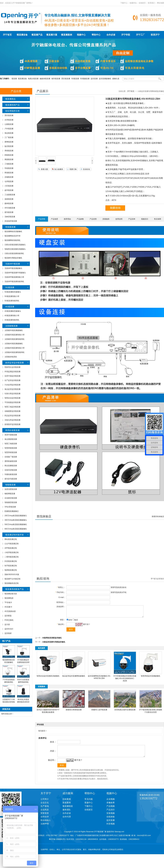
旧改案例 (67, 803)
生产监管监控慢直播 (12, 380)
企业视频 (111, 803)
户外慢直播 (9, 129)
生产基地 (45, 810)
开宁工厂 (140, 35)
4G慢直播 (10, 307)
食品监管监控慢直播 (12, 389)
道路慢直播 (9, 199)
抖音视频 (111, 828)
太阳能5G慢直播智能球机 (14, 339)
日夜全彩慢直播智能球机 (14, 253)
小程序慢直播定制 (12, 552)
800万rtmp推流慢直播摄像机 (16, 529)
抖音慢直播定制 (11, 561)
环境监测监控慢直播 (12, 372)
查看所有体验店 (158, 517)
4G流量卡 (8, 607)
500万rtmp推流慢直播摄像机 (16, 524)
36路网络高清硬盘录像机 (52, 640)
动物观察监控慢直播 (12, 411)
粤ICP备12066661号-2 (58, 844)
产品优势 (93, 219)
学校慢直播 (9, 168)
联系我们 (151, 3)
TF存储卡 (8, 602)
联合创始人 (46, 825)
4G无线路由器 (10, 611)
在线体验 (111, 821)
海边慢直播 (9, 133)
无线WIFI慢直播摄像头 (13, 268)
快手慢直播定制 (11, 566)
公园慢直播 (9, 124)
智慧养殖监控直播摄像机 (151, 678)
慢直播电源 (9, 598)
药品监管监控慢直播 (12, 416)
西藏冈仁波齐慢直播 (99, 712)
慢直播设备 (22, 35)
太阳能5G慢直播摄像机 (14, 330)
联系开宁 (155, 35)
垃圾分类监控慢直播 (12, 394)
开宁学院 (126, 35)
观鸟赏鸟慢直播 (11, 479)
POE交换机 (9, 620)
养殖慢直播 (9, 151)
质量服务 (106, 219)
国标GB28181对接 (12, 574)
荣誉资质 (45, 818)
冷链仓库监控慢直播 (12, 420)
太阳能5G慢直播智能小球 (14, 335)
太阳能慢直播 (11, 326)
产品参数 (80, 219)
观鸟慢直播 (9, 212)
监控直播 (94, 79)
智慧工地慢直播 (11, 444)
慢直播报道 (68, 810)
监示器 (7, 624)
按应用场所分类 (12, 111)
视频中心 (81, 35)
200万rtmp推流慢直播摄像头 (16, 516)
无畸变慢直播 (10, 217)
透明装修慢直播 (11, 461)
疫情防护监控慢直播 (12, 424)
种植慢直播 (9, 155)
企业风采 (45, 814)
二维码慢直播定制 (12, 557)
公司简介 (45, 803)
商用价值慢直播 (12, 430)
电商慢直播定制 (11, 570)
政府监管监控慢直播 (14, 363)
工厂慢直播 (9, 137)
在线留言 (142, 3)
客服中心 (89, 807)
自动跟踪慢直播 (11, 498)
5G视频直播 (85, 79)
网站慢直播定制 (11, 539)
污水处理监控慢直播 (12, 385)
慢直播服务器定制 (12, 583)
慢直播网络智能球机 (12, 240)
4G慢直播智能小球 (12, 316)
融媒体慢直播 (45, 79)
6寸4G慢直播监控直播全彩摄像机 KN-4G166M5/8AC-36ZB (125, 681)
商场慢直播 (9, 173)
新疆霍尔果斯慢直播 (74, 712)
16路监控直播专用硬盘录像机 (54, 644)
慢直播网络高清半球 (12, 236)
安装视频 (111, 818)
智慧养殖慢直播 (11, 452)
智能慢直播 (10, 485)
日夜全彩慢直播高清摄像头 (15, 245)
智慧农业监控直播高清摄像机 (48, 678)
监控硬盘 (8, 616)
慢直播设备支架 (11, 594)
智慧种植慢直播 (11, 448)
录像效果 (111, 807)
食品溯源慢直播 (11, 439)
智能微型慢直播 (11, 502)
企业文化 (45, 807)
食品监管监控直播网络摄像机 (74, 678)
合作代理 (67, 821)
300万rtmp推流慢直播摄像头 (16, 520)
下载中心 (124, 3)
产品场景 (54, 219)
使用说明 (119, 219)
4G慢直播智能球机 (12, 320)
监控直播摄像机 (105, 79)
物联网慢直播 (10, 494)
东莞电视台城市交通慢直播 (125, 712)
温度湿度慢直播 (11, 489)
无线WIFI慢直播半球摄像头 (15, 273)
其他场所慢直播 (11, 221)
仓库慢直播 (9, 181)
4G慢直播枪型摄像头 (13, 311)
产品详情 (42, 219)
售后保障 (158, 219)
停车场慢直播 (10, 208)
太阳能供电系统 (11, 357)
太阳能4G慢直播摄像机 (14, 344)
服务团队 (67, 814)
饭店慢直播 (9, 146)
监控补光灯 (9, 629)
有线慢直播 (10, 227)
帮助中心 (96, 35)
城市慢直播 (56, 79)
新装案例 (67, 807)
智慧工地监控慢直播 (12, 407)
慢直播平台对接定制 (12, 579)
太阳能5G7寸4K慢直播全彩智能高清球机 (9, 702)
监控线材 (8, 633)
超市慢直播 (9, 190)
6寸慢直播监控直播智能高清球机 (23, 662)
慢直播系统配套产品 (14, 589)
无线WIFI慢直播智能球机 (14, 282)
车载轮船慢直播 (11, 474)
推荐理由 (67, 219)
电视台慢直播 (33, 79)
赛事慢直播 (9, 142)
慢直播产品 (37, 35)
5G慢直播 (75, 79)
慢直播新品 (10, 99)
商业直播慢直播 (11, 466)
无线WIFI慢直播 (13, 264)
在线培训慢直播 (11, 470)
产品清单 (132, 219)
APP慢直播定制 (11, 548)
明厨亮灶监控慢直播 (12, 367)
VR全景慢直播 (10, 507)
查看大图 (44, 169)
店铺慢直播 (9, 177)
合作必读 (111, 35)
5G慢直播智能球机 (12, 301)
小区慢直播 (9, 186)
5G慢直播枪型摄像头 (13, 292)
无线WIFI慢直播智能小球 (14, 277)
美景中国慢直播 (11, 435)
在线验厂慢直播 (11, 457)
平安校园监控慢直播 (12, 402)
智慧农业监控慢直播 (12, 398)
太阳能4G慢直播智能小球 (14, 348)
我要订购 (73, 169)
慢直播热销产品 (12, 105)
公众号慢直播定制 (12, 544)
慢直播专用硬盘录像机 (13, 258)
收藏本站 (133, 3)
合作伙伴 (45, 821)
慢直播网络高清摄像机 (13, 231)
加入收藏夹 (59, 169)
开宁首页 (7, 35)
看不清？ (86, 627)
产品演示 (111, 814)
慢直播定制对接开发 (14, 535)
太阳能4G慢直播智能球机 (14, 352)
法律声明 (45, 828)
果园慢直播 (9, 159)
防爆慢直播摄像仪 (12, 511)
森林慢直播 (9, 203)
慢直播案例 (67, 35)
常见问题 (89, 803)
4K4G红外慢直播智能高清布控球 (23, 702)
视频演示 (145, 219)
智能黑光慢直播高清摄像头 (15, 249)
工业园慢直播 (10, 195)
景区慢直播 (66, 79)
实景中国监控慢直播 (12, 376)
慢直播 (14, 79)
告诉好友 (87, 169)
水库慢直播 (9, 120)
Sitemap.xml (119, 836)
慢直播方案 (52, 35)
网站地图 (160, 3)
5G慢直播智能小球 (12, 296)
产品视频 (111, 810)
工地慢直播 (9, 164)
